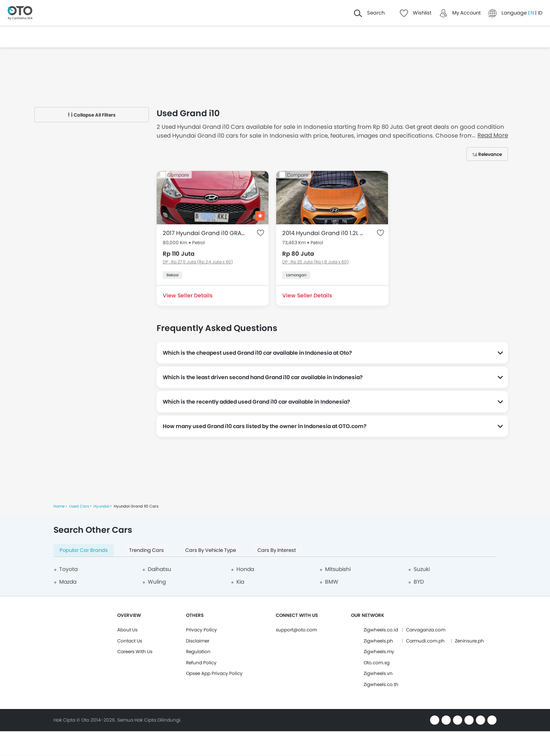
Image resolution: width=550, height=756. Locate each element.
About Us (127, 630)
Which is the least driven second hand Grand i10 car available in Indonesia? (263, 377)
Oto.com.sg (377, 663)
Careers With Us (135, 651)
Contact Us (130, 641)
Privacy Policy (201, 630)
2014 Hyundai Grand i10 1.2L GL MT (324, 233)
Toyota (68, 569)
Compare (178, 175)
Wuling (157, 582)
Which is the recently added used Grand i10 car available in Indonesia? (256, 402)
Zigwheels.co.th (381, 684)
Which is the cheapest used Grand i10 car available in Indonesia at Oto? (257, 353)
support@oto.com (296, 630)
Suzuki (422, 569)
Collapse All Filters (92, 115)
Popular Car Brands (84, 550)
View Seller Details (188, 295)
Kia (240, 582)
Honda (245, 569)
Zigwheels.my (379, 651)
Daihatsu (159, 569)
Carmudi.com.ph (425, 641)
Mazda (68, 582)
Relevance (490, 154)
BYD (419, 582)
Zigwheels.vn (378, 673)
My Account (467, 13)
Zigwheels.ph (378, 641)
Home (59, 506)
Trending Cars (146, 550)
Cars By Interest (277, 550)
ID (540, 13)
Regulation (198, 651)
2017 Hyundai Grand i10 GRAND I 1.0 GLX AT (205, 233)
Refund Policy (201, 663)
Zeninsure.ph (469, 641)
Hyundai (101, 506)
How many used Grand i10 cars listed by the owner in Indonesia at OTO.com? (265, 426)
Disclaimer (198, 641)
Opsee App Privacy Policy (214, 673)
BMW (332, 582)
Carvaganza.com (426, 630)
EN (531, 13)
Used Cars (79, 506)
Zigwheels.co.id (381, 630)
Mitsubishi (338, 569)
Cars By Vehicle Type (211, 550)
